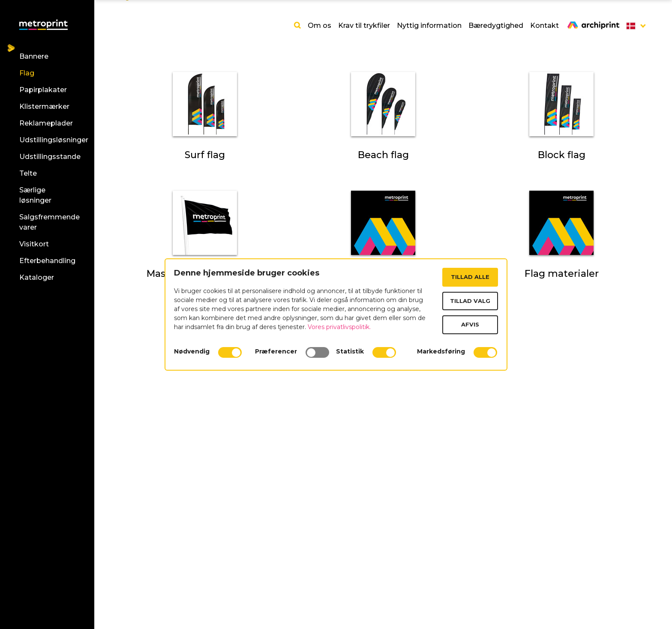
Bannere (34, 56)
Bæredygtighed (496, 25)
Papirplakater (43, 90)
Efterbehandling (47, 261)
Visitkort (34, 244)
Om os (319, 25)
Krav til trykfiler (364, 25)
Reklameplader (46, 123)
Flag (27, 73)
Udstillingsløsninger (54, 140)
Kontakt (544, 25)
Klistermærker (44, 106)
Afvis (470, 324)
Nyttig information (429, 25)
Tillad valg (470, 301)
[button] (633, 26)
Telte (28, 173)
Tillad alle (470, 277)
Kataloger (37, 277)
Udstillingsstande (50, 157)
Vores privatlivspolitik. (339, 327)
